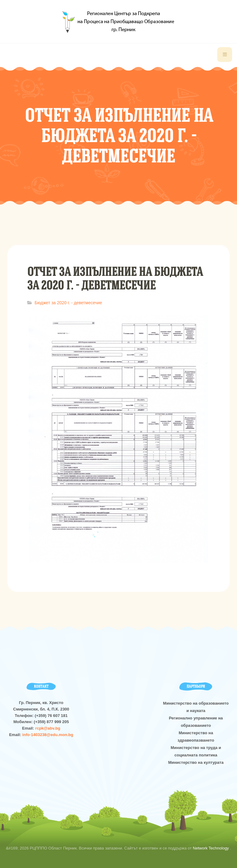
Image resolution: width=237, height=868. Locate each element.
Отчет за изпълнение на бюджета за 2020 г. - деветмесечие (115, 278)
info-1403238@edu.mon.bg (48, 735)
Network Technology (211, 848)
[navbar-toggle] (225, 55)
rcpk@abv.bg (48, 728)
